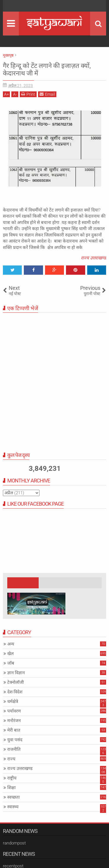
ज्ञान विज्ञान (16, 673)
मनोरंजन (14, 721)
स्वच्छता (14, 797)
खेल (10, 654)
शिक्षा (11, 788)
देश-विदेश (15, 692)
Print (28, 94)
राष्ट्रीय (12, 778)
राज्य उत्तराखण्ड (93, 258)
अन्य (11, 644)
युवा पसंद (15, 740)
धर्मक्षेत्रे (13, 701)
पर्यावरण (14, 711)
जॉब (11, 663)
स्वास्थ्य (13, 807)
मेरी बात (14, 730)
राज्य (11, 759)
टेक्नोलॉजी (16, 682)
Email (47, 94)
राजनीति (14, 749)
